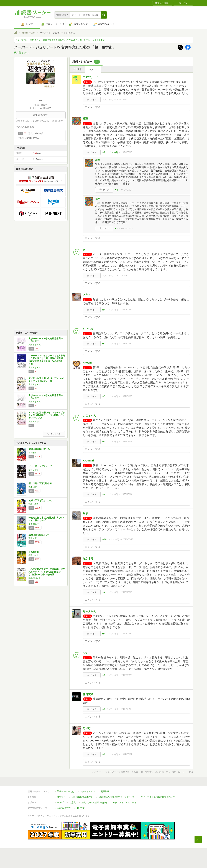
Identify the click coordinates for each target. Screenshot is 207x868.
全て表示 (77, 69)
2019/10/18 (127, 592)
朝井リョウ (33, 470)
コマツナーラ (91, 77)
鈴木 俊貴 (33, 487)
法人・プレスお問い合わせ (94, 803)
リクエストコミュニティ (125, 803)
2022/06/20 (127, 344)
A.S (85, 653)
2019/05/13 (127, 709)
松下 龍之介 (34, 524)
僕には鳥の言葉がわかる (40, 483)
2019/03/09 (127, 754)
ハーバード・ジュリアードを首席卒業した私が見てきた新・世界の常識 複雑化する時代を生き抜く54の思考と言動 (47, 360)
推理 (85, 119)
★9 (104, 152)
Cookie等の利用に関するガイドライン (117, 797)
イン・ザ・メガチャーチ (40, 466)
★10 (104, 539)
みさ (85, 513)
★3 (104, 396)
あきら (87, 295)
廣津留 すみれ (29, 33)
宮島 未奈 (33, 504)
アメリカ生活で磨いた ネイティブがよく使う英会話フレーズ (46, 380)
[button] (104, 15)
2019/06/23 (127, 675)
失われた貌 (34, 552)
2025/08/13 (122, 100)
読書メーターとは (66, 791)
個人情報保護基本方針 (82, 797)
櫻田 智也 (33, 555)
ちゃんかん (89, 611)
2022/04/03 (127, 396)
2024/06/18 (127, 152)
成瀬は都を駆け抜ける (39, 449)
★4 (104, 494)
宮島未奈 (32, 453)
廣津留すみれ (34, 422)
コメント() (108, 100)
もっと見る (54, 434)
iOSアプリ (82, 808)
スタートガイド (88, 791)
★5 (104, 310)
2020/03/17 (128, 539)
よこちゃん (89, 415)
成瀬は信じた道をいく (39, 535)
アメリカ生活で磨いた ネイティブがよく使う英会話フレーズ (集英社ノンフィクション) (47, 415)
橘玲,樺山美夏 (35, 578)
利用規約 (105, 791)
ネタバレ (93, 69)
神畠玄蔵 (88, 694)
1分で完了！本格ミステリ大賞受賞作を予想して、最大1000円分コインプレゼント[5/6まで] (62, 40)
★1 (104, 675)
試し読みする (41, 115)
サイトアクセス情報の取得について (158, 797)
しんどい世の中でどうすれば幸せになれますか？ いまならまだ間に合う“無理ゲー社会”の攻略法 (47, 572)
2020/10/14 (127, 494)
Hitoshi (87, 363)
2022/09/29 (127, 310)
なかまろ (88, 558)
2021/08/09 (127, 441)
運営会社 (62, 797)
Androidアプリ (64, 808)
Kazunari (88, 460)
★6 (104, 441)
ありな (87, 728)
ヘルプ (60, 803)
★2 (116, 190)
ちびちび (88, 329)
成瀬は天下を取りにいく (40, 501)
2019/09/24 (127, 634)
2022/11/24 (122, 276)
